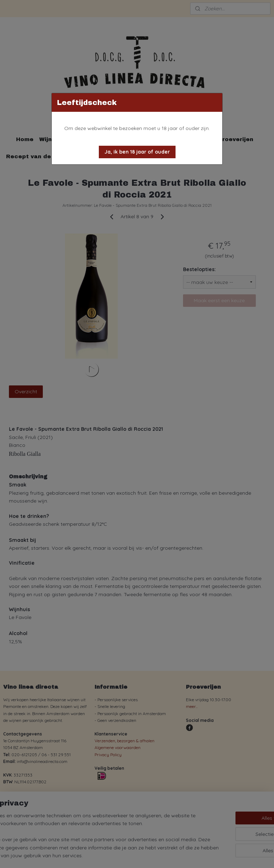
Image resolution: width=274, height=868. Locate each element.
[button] (137, 152)
